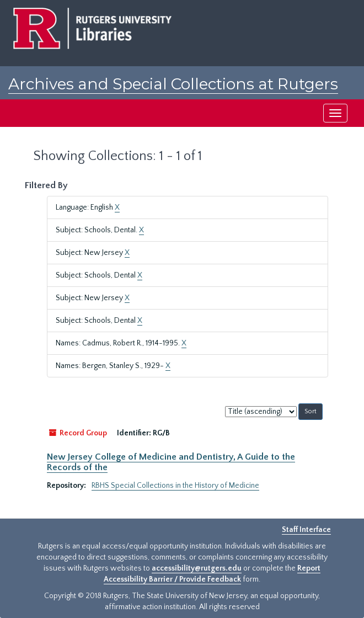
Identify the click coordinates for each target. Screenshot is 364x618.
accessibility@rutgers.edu (197, 568)
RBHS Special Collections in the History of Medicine (175, 486)
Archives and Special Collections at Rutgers (173, 84)
